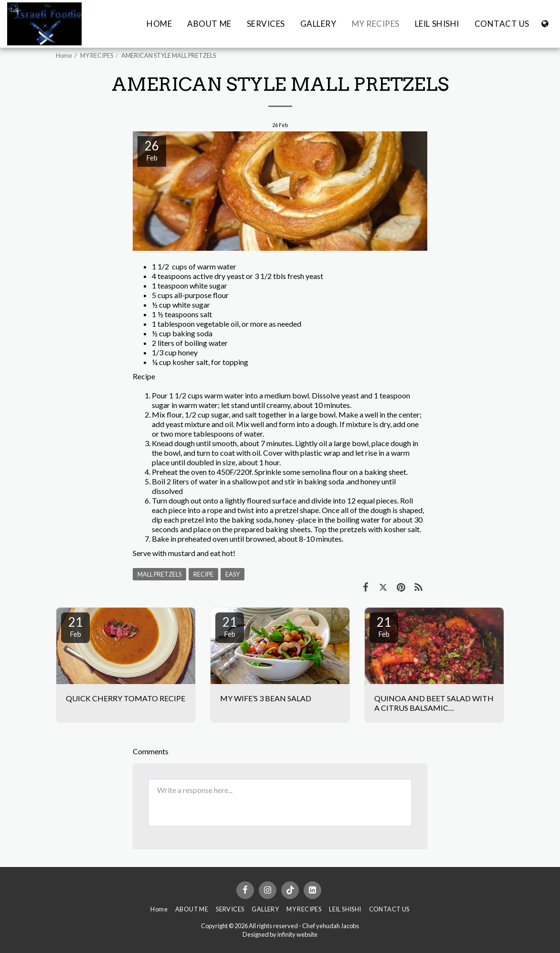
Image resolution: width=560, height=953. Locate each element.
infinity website (297, 934)
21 (75, 626)
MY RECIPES (97, 55)
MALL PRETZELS (159, 574)
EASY (232, 574)
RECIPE (203, 574)
